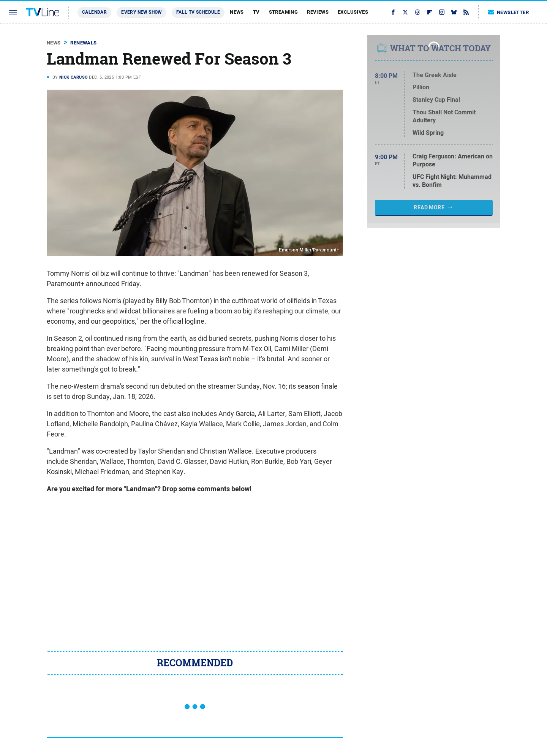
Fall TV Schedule (198, 12)
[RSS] (466, 12)
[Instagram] (442, 12)
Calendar (94, 12)
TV (256, 12)
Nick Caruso (74, 77)
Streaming (284, 12)
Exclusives (353, 12)
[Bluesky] (454, 12)
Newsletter (509, 12)
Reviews (318, 12)
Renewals (83, 43)
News (237, 12)
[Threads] (417, 12)
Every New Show (141, 12)
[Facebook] (393, 12)
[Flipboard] (430, 12)
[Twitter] (405, 12)
